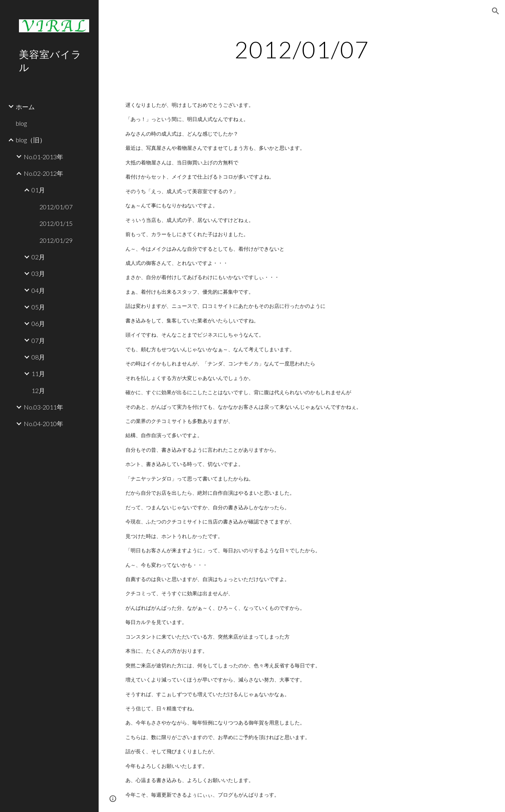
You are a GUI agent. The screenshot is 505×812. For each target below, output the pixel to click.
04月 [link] (38, 290)
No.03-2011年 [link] (43, 407)
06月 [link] (38, 323)
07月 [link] (38, 340)
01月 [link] (38, 190)
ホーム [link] (25, 107)
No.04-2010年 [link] (43, 424)
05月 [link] (38, 307)
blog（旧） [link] (31, 140)
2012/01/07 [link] (56, 207)
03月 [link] (38, 273)
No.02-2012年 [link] (43, 173)
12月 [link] (38, 390)
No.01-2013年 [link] (43, 157)
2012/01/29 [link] (56, 240)
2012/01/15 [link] (56, 223)
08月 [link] (38, 357)
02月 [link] (38, 257)
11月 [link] (38, 373)
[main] (302, 49)
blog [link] (21, 123)
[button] (496, 11)
